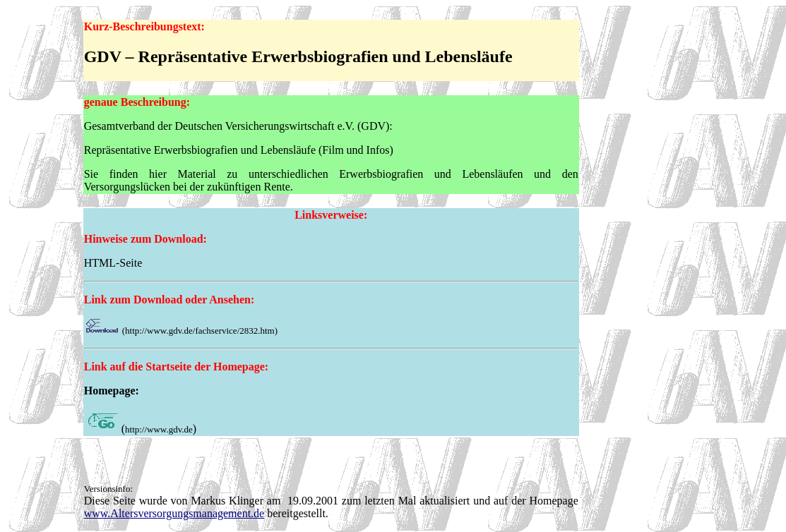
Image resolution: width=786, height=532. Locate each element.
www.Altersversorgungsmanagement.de (174, 513)
